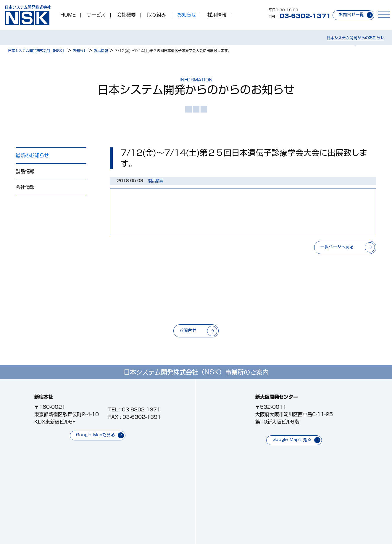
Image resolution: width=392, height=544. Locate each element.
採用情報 (217, 15)
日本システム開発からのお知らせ (355, 38)
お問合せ (188, 330)
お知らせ (187, 15)
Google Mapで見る (96, 435)
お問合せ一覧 (351, 15)
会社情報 (25, 187)
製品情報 (25, 171)
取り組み (157, 15)
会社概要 (126, 15)
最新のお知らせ (32, 155)
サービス (96, 15)
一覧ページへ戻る (337, 247)
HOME (68, 15)
